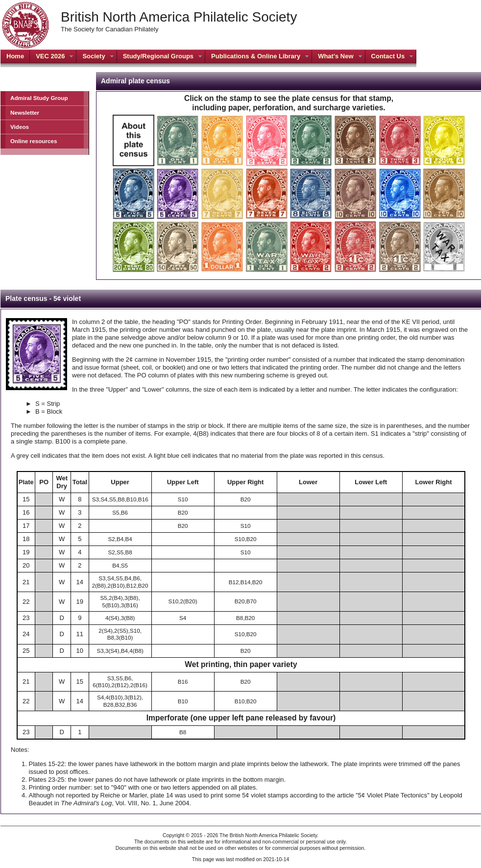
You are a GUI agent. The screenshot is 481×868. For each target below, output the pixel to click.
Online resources (34, 141)
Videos (20, 127)
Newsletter (25, 112)
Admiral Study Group (39, 98)
